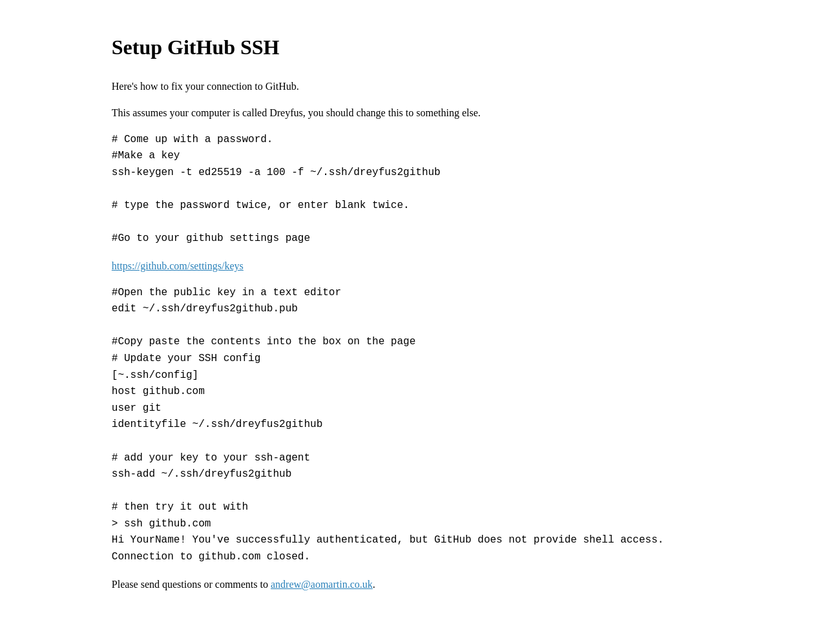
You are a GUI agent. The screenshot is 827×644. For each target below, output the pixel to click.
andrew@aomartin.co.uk (322, 584)
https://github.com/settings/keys (178, 266)
